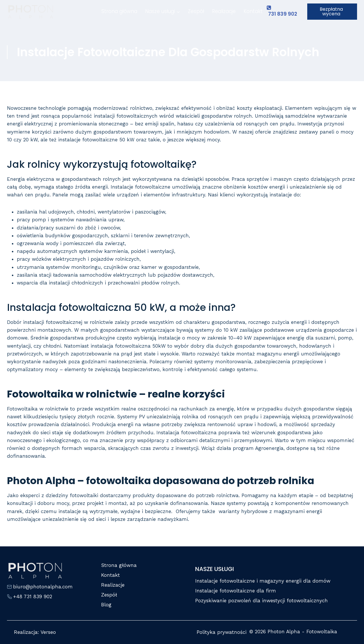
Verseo (48, 632)
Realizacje (224, 11)
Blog (106, 605)
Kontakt (253, 11)
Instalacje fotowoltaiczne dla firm (236, 591)
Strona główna (119, 11)
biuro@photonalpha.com (43, 587)
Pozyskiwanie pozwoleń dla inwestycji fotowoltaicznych (261, 601)
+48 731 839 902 (33, 596)
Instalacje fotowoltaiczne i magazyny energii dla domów (263, 581)
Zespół (196, 11)
